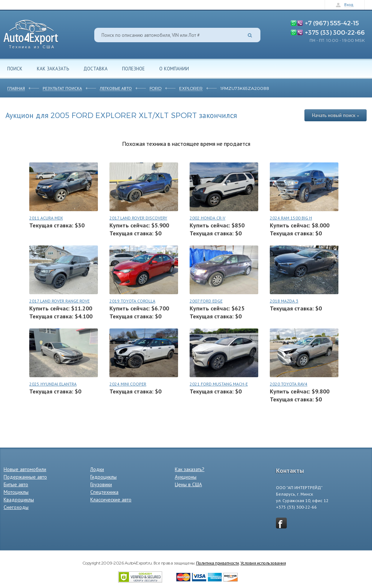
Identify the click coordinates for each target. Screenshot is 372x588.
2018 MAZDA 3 (284, 301)
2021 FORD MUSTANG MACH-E (219, 384)
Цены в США (188, 484)
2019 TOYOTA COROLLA (132, 301)
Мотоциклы (16, 492)
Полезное (133, 69)
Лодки (97, 469)
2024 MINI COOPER (128, 384)
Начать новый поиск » (336, 115)
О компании (174, 69)
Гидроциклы (103, 477)
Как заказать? (190, 469)
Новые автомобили (25, 469)
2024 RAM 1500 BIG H (291, 218)
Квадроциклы (19, 500)
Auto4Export (31, 32)
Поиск (15, 69)
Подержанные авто (25, 477)
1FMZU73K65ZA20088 (245, 88)
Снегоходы (16, 507)
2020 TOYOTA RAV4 (289, 384)
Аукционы (186, 477)
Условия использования (263, 563)
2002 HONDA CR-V (207, 218)
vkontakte (281, 523)
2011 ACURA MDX (46, 218)
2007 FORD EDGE (206, 301)
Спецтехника (104, 492)
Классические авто (111, 500)
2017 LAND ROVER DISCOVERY (138, 218)
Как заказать (53, 69)
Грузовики (101, 484)
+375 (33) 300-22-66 (335, 32)
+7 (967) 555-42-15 (332, 23)
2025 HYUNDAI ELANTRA (53, 384)
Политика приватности (218, 563)
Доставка (96, 69)
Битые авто (16, 484)
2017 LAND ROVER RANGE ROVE (59, 301)
